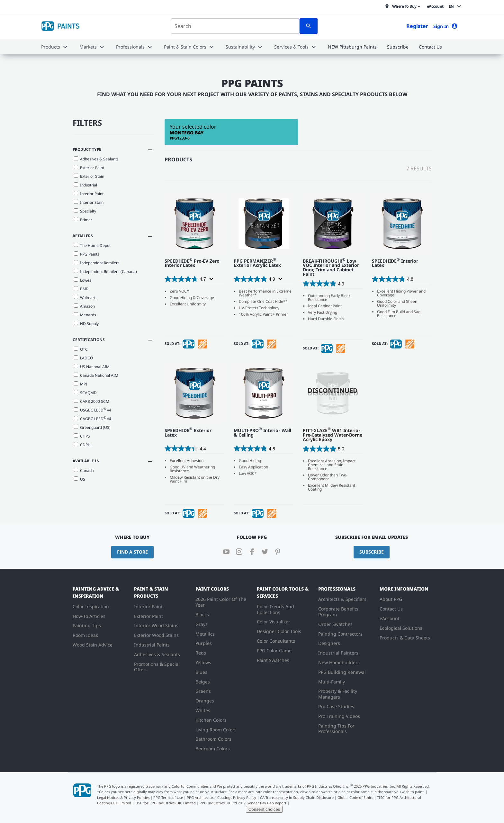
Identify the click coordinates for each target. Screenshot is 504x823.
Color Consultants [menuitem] (276, 641)
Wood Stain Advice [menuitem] (93, 645)
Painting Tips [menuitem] (87, 625)
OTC (81, 349)
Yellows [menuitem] (203, 662)
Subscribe (372, 552)
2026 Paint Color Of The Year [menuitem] (221, 602)
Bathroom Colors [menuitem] (213, 739)
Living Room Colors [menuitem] (216, 730)
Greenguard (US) (92, 427)
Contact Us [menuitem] (391, 609)
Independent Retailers (97, 263)
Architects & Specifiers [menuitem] (342, 599)
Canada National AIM (96, 375)
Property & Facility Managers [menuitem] (338, 694)
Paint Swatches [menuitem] (273, 660)
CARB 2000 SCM (92, 401)
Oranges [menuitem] (205, 701)
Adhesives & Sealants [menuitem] (157, 654)
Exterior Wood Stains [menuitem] (156, 635)
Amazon (84, 306)
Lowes (83, 280)
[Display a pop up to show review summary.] (211, 279)
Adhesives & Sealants (96, 159)
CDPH (82, 445)
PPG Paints (87, 254)
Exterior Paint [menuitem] (148, 616)
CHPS (82, 436)
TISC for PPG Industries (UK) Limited (165, 803)
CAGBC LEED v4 (93, 418)
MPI (81, 384)
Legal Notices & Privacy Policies (123, 797)
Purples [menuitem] (204, 643)
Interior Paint (89, 194)
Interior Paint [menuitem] (148, 606)
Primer (83, 220)
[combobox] (235, 26)
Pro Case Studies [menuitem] (336, 706)
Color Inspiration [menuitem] (91, 606)
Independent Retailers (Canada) (105, 271)
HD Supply (86, 324)
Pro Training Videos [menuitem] (339, 716)
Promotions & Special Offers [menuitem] (157, 667)
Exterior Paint (89, 168)
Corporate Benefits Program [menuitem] (338, 612)
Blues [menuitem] (201, 672)
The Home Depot (92, 245)
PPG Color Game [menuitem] (274, 651)
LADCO (83, 358)
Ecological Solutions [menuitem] (401, 628)
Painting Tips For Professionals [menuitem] (336, 729)
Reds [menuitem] (201, 653)
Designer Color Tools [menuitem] (279, 631)
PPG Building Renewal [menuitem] (342, 672)
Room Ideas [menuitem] (85, 635)
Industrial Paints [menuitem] (152, 645)
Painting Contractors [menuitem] (340, 634)
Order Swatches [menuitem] (335, 624)
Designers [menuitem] (329, 643)
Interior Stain (89, 202)
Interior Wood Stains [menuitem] (156, 625)
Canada (84, 470)
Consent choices (264, 809)
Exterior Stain (89, 176)
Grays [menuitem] (202, 624)
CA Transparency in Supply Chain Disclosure (297, 797)
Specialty (85, 211)
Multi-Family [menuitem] (332, 682)
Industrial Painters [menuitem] (338, 653)
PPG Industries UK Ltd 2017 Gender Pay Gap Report (243, 803)
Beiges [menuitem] (203, 682)
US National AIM (92, 367)
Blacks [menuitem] (202, 615)
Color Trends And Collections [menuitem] (275, 609)
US (80, 479)
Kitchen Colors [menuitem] (211, 720)
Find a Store (132, 552)
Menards (85, 315)
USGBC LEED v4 (93, 410)
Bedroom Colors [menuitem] (213, 749)
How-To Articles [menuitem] (89, 616)
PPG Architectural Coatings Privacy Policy (221, 797)
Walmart (85, 298)
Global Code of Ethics (355, 797)
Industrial (85, 185)
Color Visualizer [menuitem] (274, 622)
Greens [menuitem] (203, 691)
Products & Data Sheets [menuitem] (405, 638)
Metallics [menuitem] (205, 634)
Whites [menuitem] (203, 710)
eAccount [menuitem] (390, 618)
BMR (81, 289)
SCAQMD (85, 393)
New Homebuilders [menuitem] (339, 662)
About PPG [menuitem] (391, 599)
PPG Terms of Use (168, 797)
